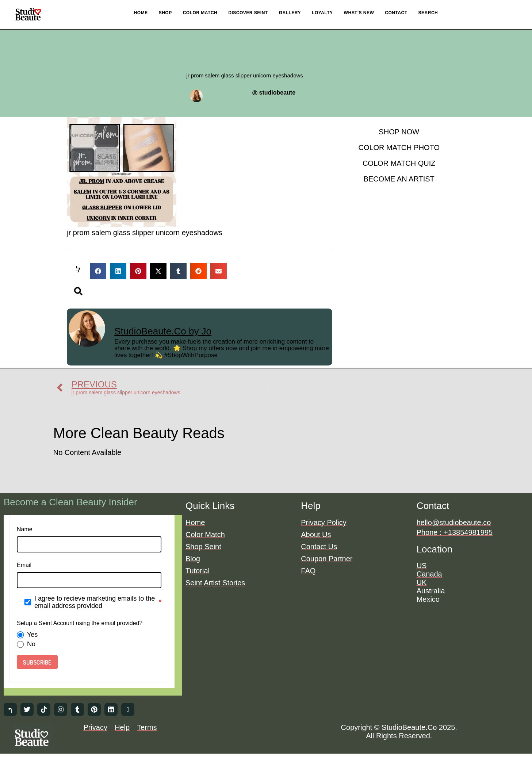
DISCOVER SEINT (248, 13)
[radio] (20, 635)
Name (25, 529)
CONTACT (396, 13)
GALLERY (290, 13)
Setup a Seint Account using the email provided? (80, 623)
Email (24, 565)
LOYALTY (322, 13)
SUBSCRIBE (37, 662)
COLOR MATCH (200, 13)
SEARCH (428, 13)
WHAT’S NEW (359, 13)
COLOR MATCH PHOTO (399, 148)
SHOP (165, 13)
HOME (141, 13)
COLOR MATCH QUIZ (399, 163)
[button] (99, 271)
